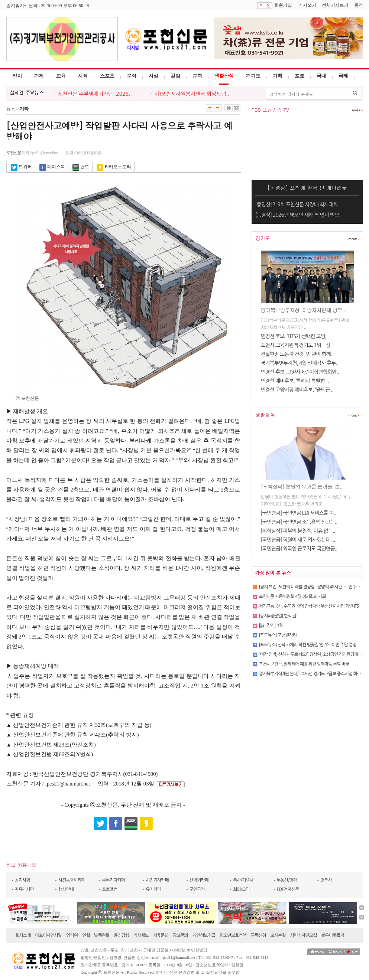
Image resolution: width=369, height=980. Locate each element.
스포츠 (107, 76)
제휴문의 (161, 935)
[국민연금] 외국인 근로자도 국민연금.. (299, 549)
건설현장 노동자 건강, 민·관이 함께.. (297, 354)
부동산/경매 (287, 880)
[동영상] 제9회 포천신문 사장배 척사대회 (297, 205)
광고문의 (180, 935)
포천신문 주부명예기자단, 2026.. (95, 94)
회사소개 (23, 935)
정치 (17, 76)
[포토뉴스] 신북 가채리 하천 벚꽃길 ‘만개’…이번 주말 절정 (308, 645)
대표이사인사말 (48, 935)
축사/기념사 (243, 880)
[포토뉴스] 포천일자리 (278, 635)
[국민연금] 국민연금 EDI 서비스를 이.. (299, 513)
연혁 (86, 935)
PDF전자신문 (288, 889)
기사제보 (141, 935)
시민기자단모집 (303, 935)
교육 (61, 76)
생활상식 (224, 76)
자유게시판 (24, 889)
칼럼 (175, 76)
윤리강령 (121, 935)
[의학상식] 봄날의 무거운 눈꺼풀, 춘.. (302, 486)
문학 (197, 76)
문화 (132, 76)
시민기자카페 (157, 880)
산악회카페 (199, 880)
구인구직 (197, 889)
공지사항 (22, 880)
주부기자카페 (114, 880)
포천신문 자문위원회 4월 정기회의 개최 (292, 597)
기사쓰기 (307, 5)
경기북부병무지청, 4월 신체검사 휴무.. (300, 363)
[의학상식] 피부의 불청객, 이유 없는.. (298, 531)
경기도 (253, 76)
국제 (343, 76)
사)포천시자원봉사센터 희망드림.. (192, 94)
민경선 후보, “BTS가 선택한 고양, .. (295, 336)
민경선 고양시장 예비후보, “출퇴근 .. (297, 390)
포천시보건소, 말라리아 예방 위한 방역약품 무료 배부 (304, 664)
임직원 (72, 935)
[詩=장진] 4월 (271, 625)
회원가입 (283, 5)
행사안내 (66, 889)
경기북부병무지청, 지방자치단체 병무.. (303, 310)
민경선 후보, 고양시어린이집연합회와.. (300, 372)
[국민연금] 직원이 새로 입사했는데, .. (298, 540)
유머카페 (153, 889)
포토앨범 (110, 889)
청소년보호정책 (233, 935)
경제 (39, 76)
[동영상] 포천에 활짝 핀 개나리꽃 (307, 187)
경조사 (326, 880)
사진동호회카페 (72, 880)
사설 (153, 76)
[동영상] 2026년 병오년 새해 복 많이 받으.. (298, 215)
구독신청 (258, 935)
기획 (278, 76)
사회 (83, 76)
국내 (321, 76)
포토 (300, 76)
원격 (359, 5)
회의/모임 (241, 889)
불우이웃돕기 (333, 935)
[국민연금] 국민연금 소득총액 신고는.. (299, 522)
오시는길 (278, 935)
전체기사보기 (335, 5)
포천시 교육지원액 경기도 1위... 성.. (297, 345)
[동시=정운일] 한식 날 (278, 616)
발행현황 (102, 935)
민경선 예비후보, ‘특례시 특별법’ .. (295, 381)
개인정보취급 (204, 935)
